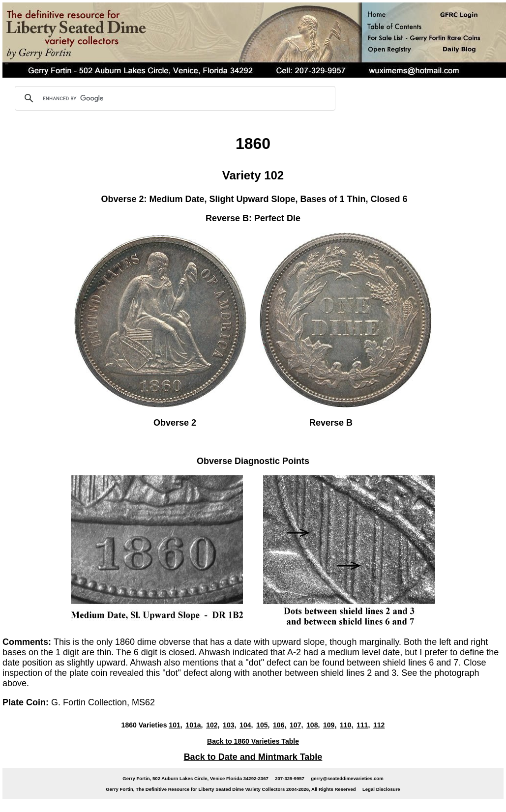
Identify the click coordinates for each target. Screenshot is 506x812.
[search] (174, 98)
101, (175, 725)
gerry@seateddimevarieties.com (347, 778)
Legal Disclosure (381, 789)
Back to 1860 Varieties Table (253, 741)
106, (280, 725)
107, (296, 725)
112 (379, 725)
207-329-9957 (290, 778)
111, (363, 725)
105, (263, 725)
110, (346, 725)
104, (246, 725)
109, (330, 725)
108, (313, 725)
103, (229, 725)
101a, (194, 725)
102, (213, 725)
